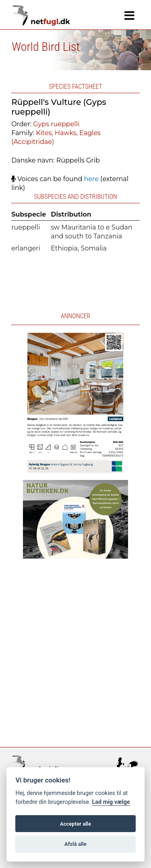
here (91, 179)
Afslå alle (75, 844)
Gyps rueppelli (56, 124)
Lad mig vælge (111, 802)
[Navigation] (129, 16)
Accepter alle (75, 824)
